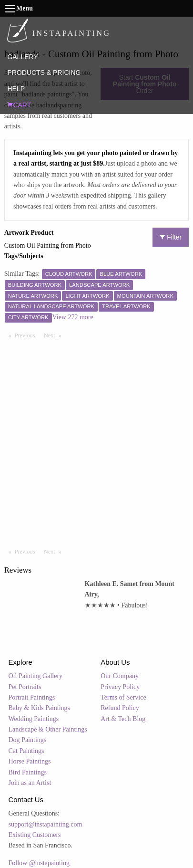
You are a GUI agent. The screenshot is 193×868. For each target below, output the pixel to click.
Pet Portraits (25, 687)
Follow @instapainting (39, 863)
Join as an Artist (30, 783)
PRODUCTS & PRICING (44, 73)
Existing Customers (35, 835)
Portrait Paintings (32, 697)
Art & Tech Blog (123, 719)
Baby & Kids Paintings (40, 708)
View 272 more (73, 317)
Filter (171, 237)
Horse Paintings (30, 761)
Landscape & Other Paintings (48, 729)
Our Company (120, 676)
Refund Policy (120, 708)
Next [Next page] (55, 335)
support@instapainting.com (46, 824)
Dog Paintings (28, 740)
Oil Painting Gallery (36, 676)
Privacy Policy (120, 687)
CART (19, 105)
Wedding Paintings (34, 719)
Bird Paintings (28, 772)
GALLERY (22, 57)
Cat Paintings (26, 751)
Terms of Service (123, 697)
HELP (16, 89)
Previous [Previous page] (27, 335)
